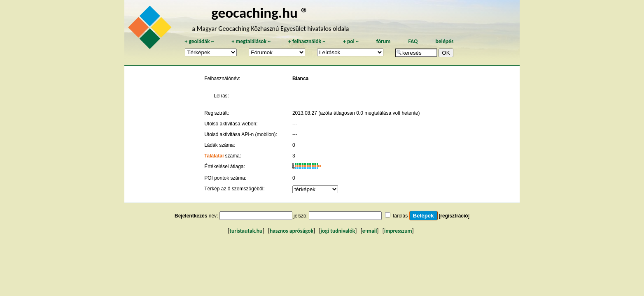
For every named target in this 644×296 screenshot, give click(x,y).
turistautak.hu (246, 231)
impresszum (398, 231)
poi (351, 41)
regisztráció (454, 216)
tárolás (400, 216)
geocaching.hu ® (260, 13)
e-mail (370, 231)
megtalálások (251, 41)
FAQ (413, 41)
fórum (384, 41)
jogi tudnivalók (338, 231)
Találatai (214, 156)
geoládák (199, 41)
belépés (444, 41)
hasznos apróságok (292, 231)
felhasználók (307, 41)
